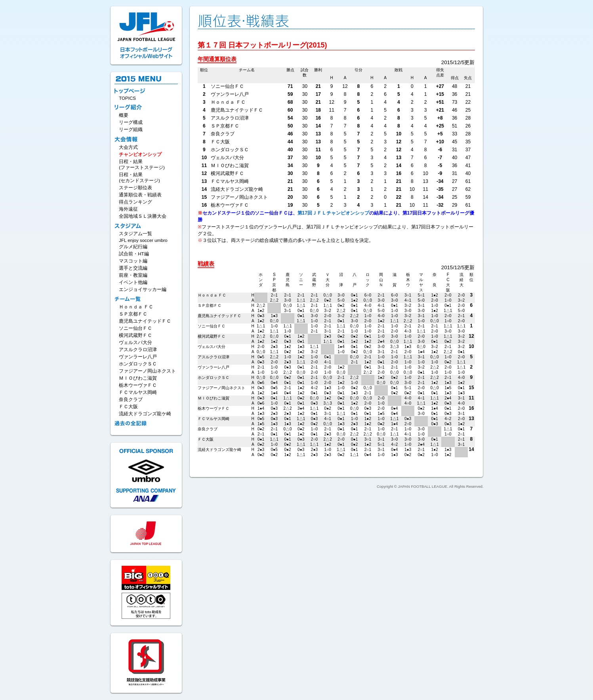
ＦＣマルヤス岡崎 (138, 392)
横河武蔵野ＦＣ (135, 335)
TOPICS (127, 98)
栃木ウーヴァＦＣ (138, 385)
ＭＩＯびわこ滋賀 (138, 378)
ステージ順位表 (135, 188)
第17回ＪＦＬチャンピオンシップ (333, 213)
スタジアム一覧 (135, 234)
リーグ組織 (131, 129)
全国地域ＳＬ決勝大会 (143, 216)
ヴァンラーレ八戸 (138, 357)
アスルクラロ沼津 (138, 350)
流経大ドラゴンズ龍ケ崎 (145, 414)
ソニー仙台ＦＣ (135, 328)
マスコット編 (133, 261)
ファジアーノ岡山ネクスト (147, 371)
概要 (124, 115)
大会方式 (128, 147)
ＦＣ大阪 (128, 407)
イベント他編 (133, 282)
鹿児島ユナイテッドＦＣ (145, 321)
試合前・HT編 (134, 254)
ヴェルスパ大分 (135, 342)
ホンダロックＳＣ (138, 364)
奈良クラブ (131, 399)
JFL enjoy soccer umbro (143, 240)
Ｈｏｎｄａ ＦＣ (136, 307)
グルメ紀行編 (133, 247)
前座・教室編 (133, 275)
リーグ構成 (131, 122)
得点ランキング (135, 202)
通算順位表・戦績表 (140, 195)
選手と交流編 (133, 268)
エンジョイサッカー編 (143, 289)
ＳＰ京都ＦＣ (133, 314)
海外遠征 (128, 209)
